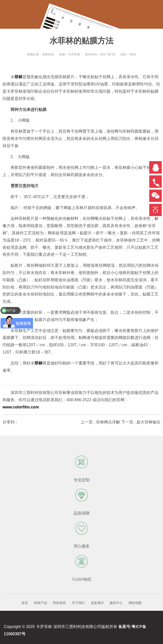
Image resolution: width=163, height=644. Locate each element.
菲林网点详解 (108, 422)
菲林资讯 (59, 603)
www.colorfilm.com (21, 407)
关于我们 (78, 603)
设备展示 (97, 603)
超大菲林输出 (148, 422)
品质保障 (81, 513)
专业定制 (81, 480)
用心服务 (81, 546)
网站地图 (135, 603)
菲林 (18, 77)
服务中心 (116, 603)
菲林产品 (40, 603)
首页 (25, 603)
